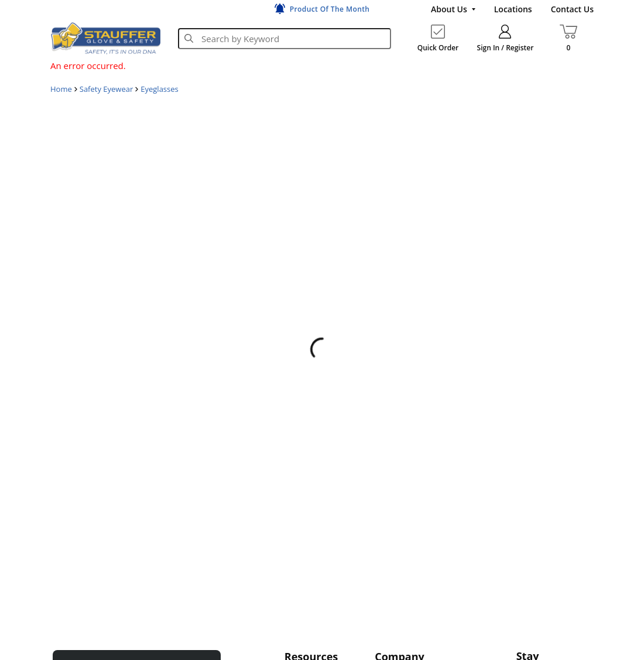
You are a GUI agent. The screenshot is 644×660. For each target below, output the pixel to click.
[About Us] (453, 9)
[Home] (105, 38)
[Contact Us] (572, 9)
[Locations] (513, 9)
